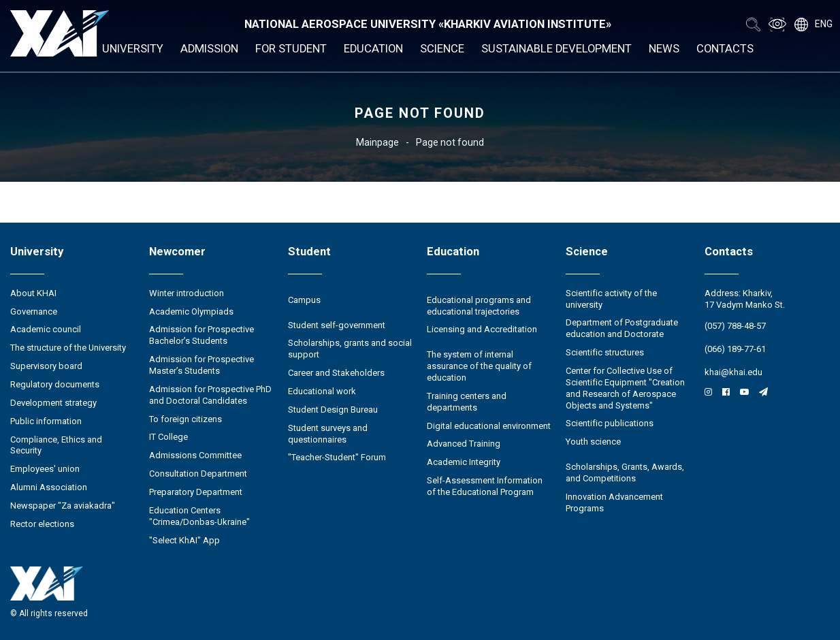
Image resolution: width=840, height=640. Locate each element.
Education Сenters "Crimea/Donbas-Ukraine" (199, 516)
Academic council (46, 329)
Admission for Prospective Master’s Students (201, 365)
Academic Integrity (464, 462)
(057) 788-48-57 (735, 326)
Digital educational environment (489, 426)
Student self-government (337, 325)
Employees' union (45, 469)
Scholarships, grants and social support (350, 349)
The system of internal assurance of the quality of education (479, 366)
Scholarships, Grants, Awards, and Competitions (625, 473)
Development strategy (53, 403)
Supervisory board (46, 366)
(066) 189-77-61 (735, 349)
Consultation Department (198, 474)
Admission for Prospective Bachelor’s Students (201, 335)
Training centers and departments (467, 402)
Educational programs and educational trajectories (479, 306)
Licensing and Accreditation (482, 329)
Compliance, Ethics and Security (56, 445)
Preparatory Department (196, 492)
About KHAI (33, 293)
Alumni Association (49, 487)
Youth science (593, 442)
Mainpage (377, 142)
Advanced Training (464, 444)
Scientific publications (610, 423)
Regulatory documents (55, 384)
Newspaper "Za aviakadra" (63, 506)
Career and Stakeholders (336, 373)
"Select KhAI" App (184, 540)
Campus (304, 300)
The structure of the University (68, 348)
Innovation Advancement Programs (614, 502)
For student (291, 49)
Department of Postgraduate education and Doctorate (622, 328)
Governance (34, 311)
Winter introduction (187, 293)
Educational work (322, 391)
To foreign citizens (185, 419)
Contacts (725, 49)
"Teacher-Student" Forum (337, 457)
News (664, 49)
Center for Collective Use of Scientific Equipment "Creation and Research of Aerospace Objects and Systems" (625, 388)
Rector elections (42, 524)
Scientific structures (605, 352)
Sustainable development (556, 49)
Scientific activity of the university (611, 299)
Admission (209, 49)
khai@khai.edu (733, 372)
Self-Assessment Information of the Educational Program (485, 486)
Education (373, 49)
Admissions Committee (195, 455)
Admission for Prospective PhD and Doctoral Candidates (210, 395)
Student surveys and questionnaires (328, 434)
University (133, 49)
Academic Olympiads (191, 311)
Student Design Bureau (333, 410)
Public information (46, 421)
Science (442, 49)
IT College (168, 437)
